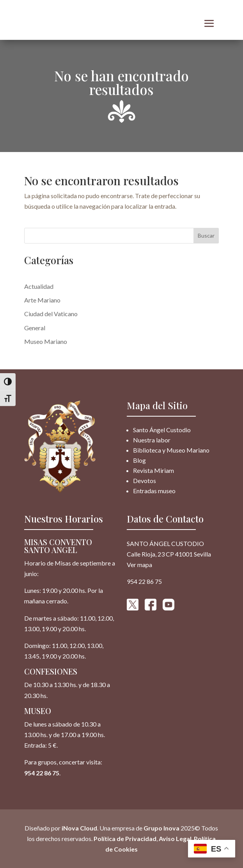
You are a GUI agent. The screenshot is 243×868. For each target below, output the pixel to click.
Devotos (145, 481)
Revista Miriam (153, 470)
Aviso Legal (175, 838)
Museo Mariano (46, 341)
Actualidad (39, 286)
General (35, 328)
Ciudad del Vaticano (51, 314)
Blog (139, 460)
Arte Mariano (42, 300)
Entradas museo (154, 491)
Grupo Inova (161, 828)
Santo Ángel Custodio (162, 430)
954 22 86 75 (42, 773)
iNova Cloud (79, 828)
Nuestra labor (152, 440)
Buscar (206, 235)
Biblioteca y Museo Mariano (171, 450)
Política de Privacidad (125, 838)
